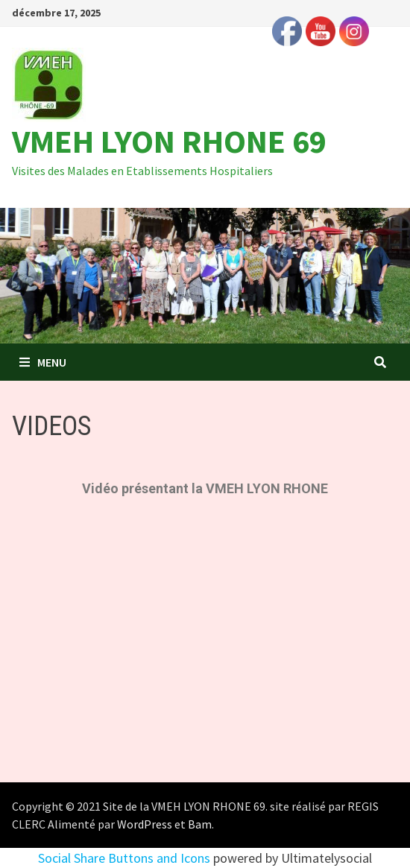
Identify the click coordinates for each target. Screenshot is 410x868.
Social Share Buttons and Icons (124, 858)
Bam (200, 824)
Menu (43, 362)
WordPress (145, 824)
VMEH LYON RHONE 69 (169, 141)
